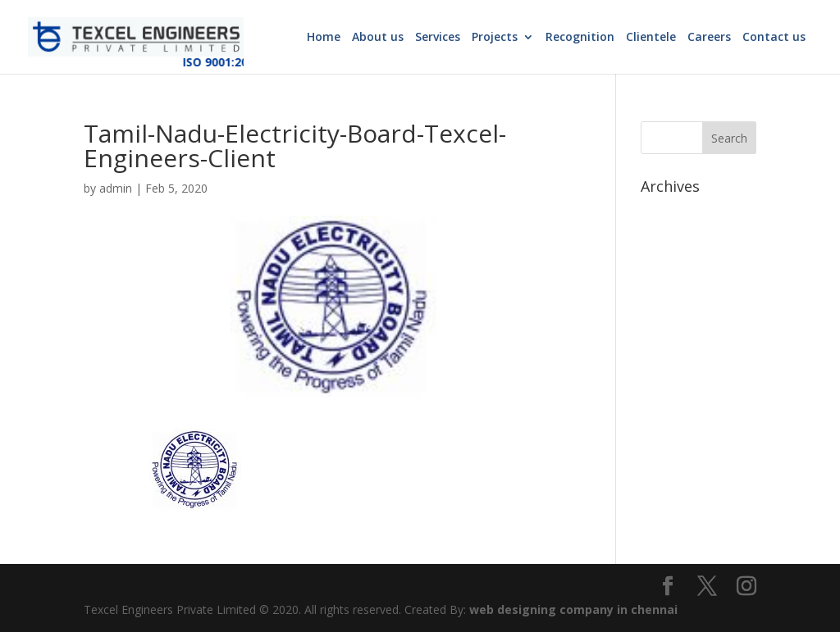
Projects (495, 38)
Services (438, 38)
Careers (709, 38)
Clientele (651, 38)
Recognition (580, 38)
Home (324, 38)
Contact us (774, 38)
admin (116, 188)
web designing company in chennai (573, 609)
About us (378, 38)
